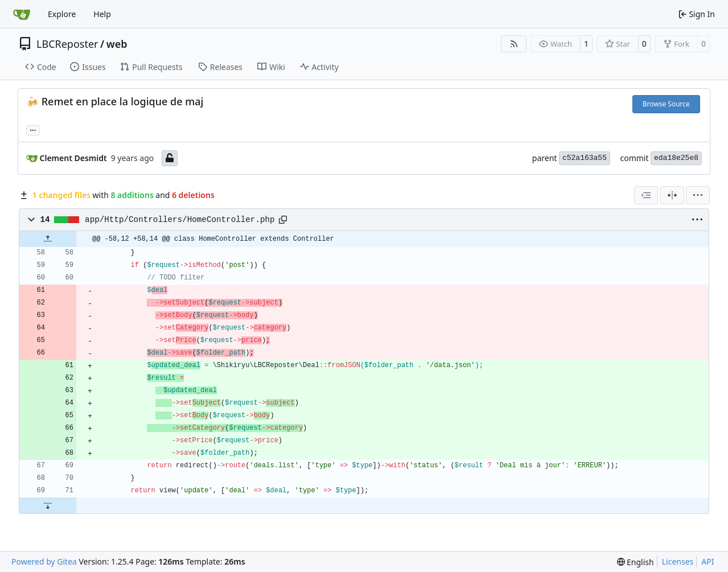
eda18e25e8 (676, 158)
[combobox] (646, 195)
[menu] (698, 195)
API (708, 561)
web (117, 44)
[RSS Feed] (514, 44)
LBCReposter (67, 44)
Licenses (678, 561)
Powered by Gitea (44, 561)
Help (102, 14)
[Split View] (672, 195)
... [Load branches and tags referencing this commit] (33, 129)
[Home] (22, 14)
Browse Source (666, 104)
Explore (62, 14)
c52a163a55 (585, 158)
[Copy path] (283, 220)
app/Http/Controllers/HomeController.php (180, 220)
